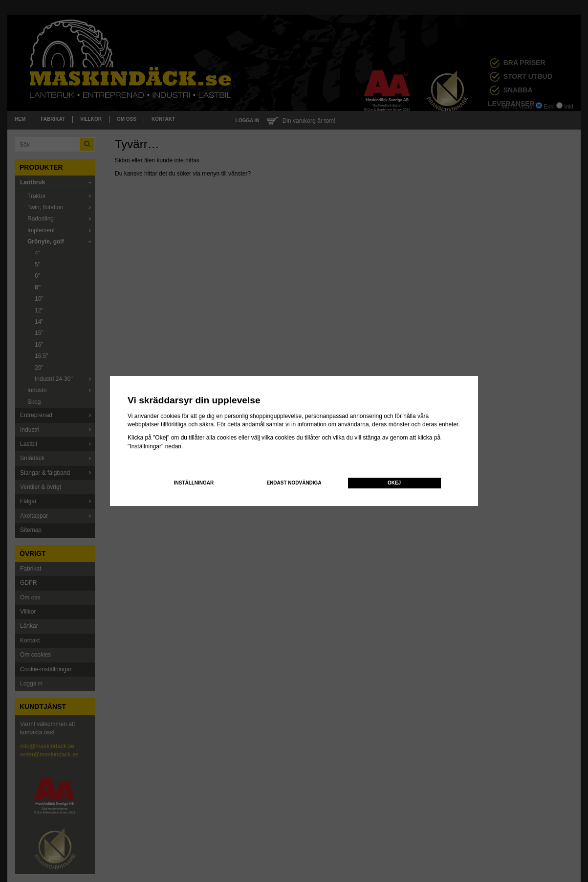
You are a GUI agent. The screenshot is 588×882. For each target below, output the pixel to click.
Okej (394, 483)
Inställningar (194, 483)
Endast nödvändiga (294, 483)
